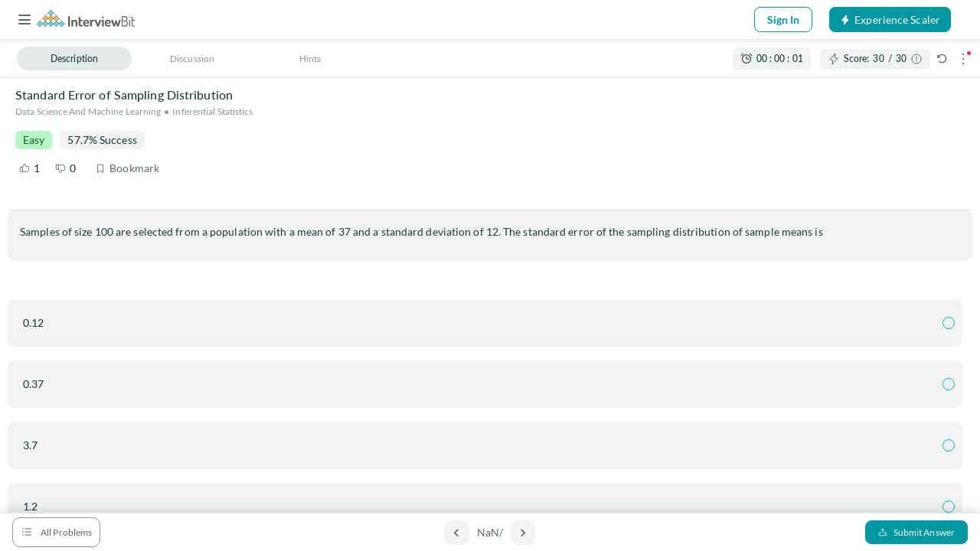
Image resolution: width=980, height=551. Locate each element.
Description (74, 59)
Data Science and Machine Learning (88, 111)
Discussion (192, 59)
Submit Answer (916, 532)
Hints (310, 59)
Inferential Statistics (212, 111)
